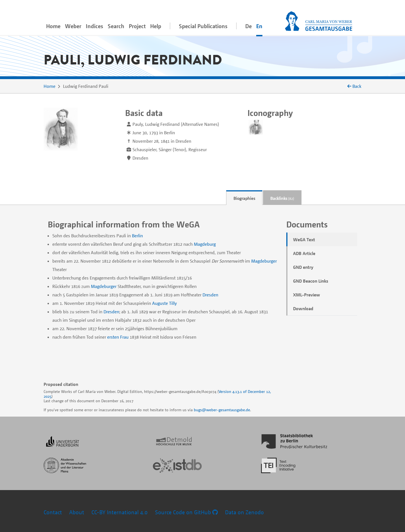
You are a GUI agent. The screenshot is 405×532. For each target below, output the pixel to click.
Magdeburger (264, 261)
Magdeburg (205, 244)
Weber (73, 26)
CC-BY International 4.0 (120, 512)
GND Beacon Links (311, 281)
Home (53, 26)
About (77, 512)
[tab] (244, 198)
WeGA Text (304, 240)
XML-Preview (307, 295)
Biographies (244, 198)
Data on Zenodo (244, 512)
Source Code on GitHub (186, 512)
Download (303, 309)
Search (116, 26)
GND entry (303, 267)
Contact (53, 512)
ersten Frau (118, 337)
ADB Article (304, 253)
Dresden (210, 295)
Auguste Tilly (165, 303)
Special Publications (203, 26)
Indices (94, 26)
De (248, 26)
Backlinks (282, 198)
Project (137, 26)
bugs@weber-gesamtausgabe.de (222, 410)
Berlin (137, 236)
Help (156, 26)
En (259, 26)
